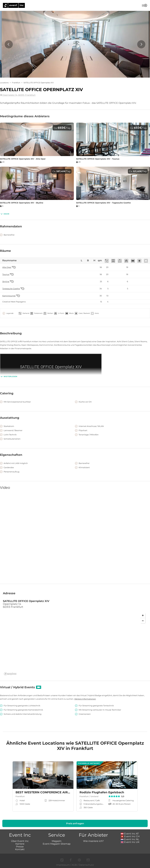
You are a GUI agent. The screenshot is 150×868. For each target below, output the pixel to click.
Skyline (6, 282)
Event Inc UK (130, 842)
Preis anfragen (75, 823)
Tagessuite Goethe (11, 289)
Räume (5, 251)
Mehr (5, 214)
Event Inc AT (130, 834)
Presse (20, 847)
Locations (4, 83)
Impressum (63, 865)
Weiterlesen (9, 376)
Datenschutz (86, 865)
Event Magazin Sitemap (57, 844)
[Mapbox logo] (10, 674)
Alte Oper (7, 267)
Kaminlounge (9, 296)
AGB (74, 865)
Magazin (57, 841)
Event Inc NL (130, 839)
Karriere (20, 844)
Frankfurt (16, 83)
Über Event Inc (20, 841)
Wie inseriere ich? (93, 841)
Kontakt (20, 849)
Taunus (6, 274)
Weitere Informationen (85, 699)
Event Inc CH (130, 836)
